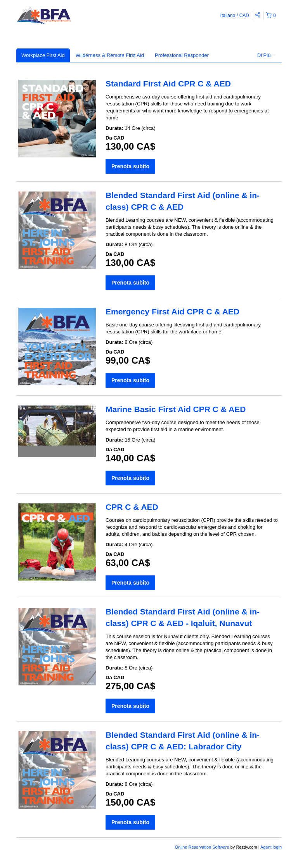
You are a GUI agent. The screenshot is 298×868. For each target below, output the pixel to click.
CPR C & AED (132, 507)
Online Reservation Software (202, 847)
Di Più (267, 55)
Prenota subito (130, 166)
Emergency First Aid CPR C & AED (172, 311)
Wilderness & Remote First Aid (110, 55)
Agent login (271, 847)
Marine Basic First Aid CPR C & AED (176, 409)
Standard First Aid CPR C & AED (168, 84)
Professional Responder (182, 55)
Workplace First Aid (43, 55)
